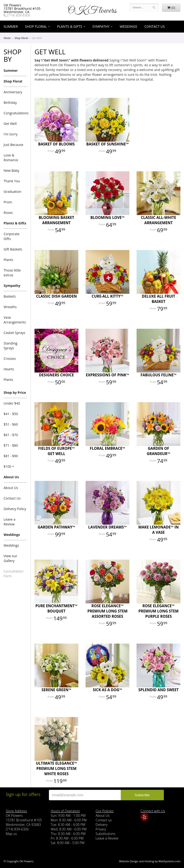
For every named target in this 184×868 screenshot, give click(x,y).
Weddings (128, 26)
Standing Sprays (10, 346)
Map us (11, 834)
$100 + (9, 466)
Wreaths (10, 307)
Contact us (104, 820)
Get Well (10, 124)
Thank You (12, 181)
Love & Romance (11, 158)
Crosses (10, 359)
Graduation (12, 192)
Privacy (101, 829)
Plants (8, 260)
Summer (11, 26)
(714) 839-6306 (17, 15)
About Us (11, 477)
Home (7, 38)
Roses (8, 213)
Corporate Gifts (11, 236)
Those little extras (12, 273)
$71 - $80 (11, 445)
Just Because (13, 145)
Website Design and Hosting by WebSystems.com (150, 861)
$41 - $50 (11, 414)
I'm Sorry (11, 134)
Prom (8, 202)
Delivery (102, 825)
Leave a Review (9, 522)
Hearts (9, 369)
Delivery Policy (15, 509)
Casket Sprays (14, 333)
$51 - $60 (11, 424)
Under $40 (12, 403)
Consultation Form (14, 574)
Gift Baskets (13, 249)
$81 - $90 (11, 456)
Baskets (10, 296)
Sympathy (101, 26)
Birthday (10, 103)
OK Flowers (92, 11)
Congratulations (15, 113)
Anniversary (13, 92)
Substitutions (105, 834)
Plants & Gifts (70, 26)
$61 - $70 (11, 435)
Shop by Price (15, 392)
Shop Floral (36, 26)
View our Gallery (10, 558)
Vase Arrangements (15, 320)
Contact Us (155, 26)
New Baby (11, 170)
